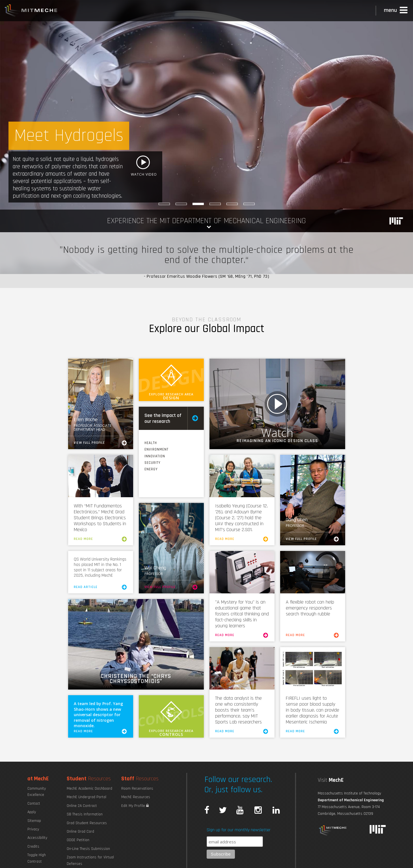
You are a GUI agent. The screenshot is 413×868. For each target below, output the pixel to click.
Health (151, 443)
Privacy (33, 829)
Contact (34, 804)
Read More (101, 539)
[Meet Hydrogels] (198, 204)
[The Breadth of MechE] (215, 204)
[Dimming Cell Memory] (249, 204)
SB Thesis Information (85, 814)
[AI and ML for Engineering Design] (232, 204)
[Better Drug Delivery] (164, 204)
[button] (396, 10)
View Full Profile (101, 443)
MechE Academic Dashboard (89, 789)
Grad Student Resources (87, 823)
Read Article (101, 587)
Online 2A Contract (82, 806)
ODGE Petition (78, 840)
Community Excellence (37, 792)
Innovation (155, 456)
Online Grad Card (80, 832)
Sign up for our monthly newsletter (239, 830)
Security (153, 463)
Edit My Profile (135, 806)
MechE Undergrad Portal (87, 797)
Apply (32, 812)
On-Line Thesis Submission (88, 849)
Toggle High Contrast (37, 858)
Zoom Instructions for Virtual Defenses (90, 860)
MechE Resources (136, 797)
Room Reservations (137, 789)
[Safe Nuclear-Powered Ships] (181, 204)
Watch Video (277, 404)
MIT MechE (31, 11)
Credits (33, 847)
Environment (156, 449)
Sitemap (34, 821)
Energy (151, 469)
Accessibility (37, 838)
